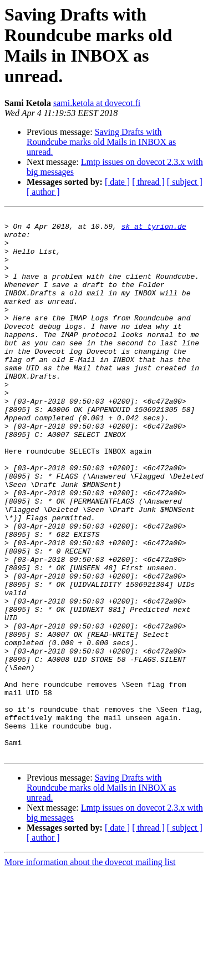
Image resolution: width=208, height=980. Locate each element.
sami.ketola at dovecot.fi (97, 103)
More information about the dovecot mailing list (90, 970)
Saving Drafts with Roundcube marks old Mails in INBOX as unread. (101, 142)
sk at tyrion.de (154, 229)
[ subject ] (185, 182)
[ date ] (117, 182)
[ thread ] (148, 182)
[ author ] (43, 192)
